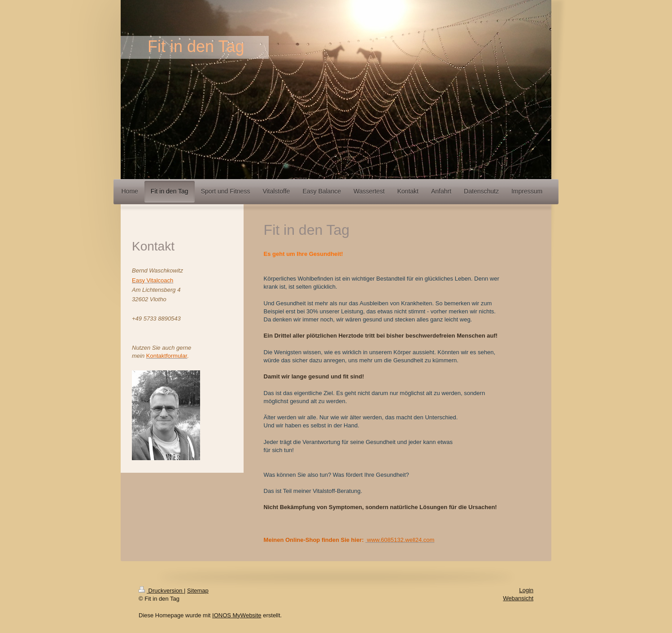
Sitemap (198, 591)
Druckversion (161, 591)
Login (526, 590)
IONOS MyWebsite (237, 615)
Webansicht (518, 598)
